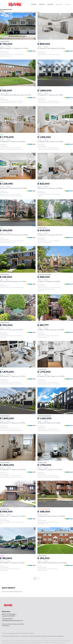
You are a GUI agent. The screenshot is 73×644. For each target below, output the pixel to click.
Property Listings (46, 636)
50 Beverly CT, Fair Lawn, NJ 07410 (50, 235)
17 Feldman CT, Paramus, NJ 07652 (13, 142)
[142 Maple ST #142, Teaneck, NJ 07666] (55, 494)
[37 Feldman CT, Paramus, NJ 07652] (55, 73)
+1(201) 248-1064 (7, 619)
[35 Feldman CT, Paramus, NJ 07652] (18, 354)
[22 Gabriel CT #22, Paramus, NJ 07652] (18, 166)
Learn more (36, 12)
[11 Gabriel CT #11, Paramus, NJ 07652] (55, 120)
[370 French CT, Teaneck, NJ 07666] (55, 166)
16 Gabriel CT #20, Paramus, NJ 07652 (51, 376)
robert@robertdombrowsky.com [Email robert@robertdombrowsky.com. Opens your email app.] (12, 621)
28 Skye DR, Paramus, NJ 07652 (49, 423)
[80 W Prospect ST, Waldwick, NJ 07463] (18, 26)
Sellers (50, 4)
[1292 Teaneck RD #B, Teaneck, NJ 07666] (55, 541)
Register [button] (59, 4)
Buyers (42, 4)
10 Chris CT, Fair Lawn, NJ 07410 (11, 330)
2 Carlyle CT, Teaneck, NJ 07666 (49, 282)
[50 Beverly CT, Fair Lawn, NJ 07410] (55, 213)
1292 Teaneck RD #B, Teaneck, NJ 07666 (52, 563)
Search (34, 4)
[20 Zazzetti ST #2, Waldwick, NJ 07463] (55, 26)
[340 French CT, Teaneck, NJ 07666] (18, 494)
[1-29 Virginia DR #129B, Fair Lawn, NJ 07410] (18, 73)
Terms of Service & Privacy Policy (11, 636)
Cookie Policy (25, 636)
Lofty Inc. (11, 633)
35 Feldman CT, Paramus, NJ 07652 (13, 376)
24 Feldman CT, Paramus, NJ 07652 (13, 470)
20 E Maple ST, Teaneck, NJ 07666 (12, 563)
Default (2, 11)
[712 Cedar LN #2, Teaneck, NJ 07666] (18, 259)
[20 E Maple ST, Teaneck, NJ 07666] (18, 541)
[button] (15, 4)
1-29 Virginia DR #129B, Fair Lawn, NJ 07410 (16, 95)
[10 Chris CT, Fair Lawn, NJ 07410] (18, 308)
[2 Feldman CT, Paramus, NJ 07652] (55, 447)
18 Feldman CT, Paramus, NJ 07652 (13, 423)
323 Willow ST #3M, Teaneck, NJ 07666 (14, 235)
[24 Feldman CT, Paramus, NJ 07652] (18, 447)
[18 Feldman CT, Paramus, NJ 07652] (18, 401)
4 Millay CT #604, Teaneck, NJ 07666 (51, 330)
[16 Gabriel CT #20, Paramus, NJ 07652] (55, 354)
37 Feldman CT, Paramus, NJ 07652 (50, 95)
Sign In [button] (68, 4)
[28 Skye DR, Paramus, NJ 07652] (55, 401)
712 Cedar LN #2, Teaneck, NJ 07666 (13, 282)
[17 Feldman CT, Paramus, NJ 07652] (18, 120)
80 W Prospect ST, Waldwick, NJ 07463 (14, 48)
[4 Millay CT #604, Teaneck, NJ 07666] (55, 308)
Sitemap (54, 636)
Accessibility (60, 636)
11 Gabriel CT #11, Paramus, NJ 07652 (50, 142)
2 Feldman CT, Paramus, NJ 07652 (50, 470)
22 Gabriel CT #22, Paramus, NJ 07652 (14, 188)
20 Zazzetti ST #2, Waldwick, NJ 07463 (51, 48)
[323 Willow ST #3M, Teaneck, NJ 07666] (18, 213)
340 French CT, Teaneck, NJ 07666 (13, 516)
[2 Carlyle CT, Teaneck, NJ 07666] (55, 259)
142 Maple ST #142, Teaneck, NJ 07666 (51, 516)
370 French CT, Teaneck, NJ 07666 (50, 188)
